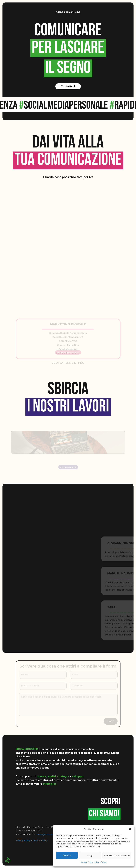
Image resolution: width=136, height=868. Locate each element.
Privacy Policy (100, 862)
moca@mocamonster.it (49, 834)
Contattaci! (68, 86)
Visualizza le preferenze (117, 855)
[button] (130, 829)
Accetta (67, 855)
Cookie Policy (87, 862)
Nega (90, 855)
